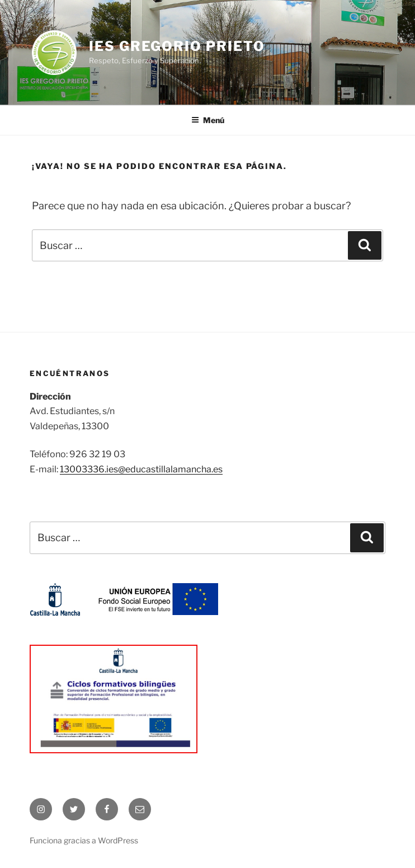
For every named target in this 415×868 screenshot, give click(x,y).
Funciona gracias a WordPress (84, 840)
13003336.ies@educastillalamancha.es (141, 469)
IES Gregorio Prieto (177, 46)
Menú (208, 120)
